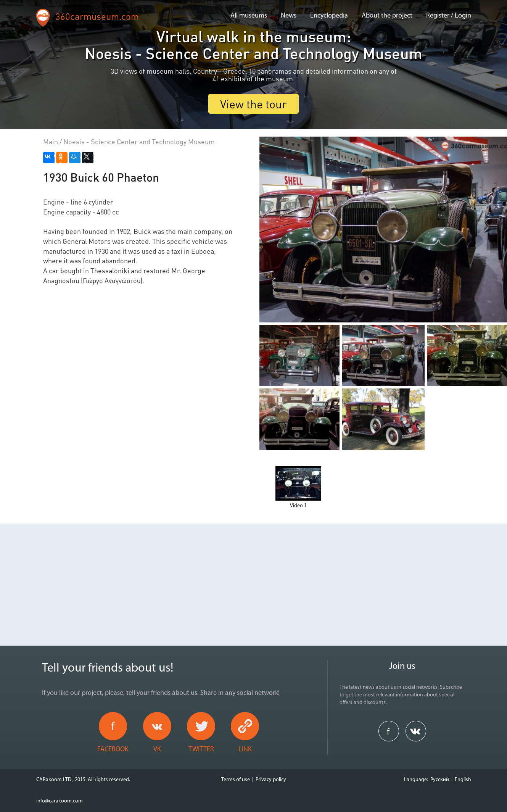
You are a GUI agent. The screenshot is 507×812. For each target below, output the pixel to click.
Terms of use (236, 780)
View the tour (253, 104)
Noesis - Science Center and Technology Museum (139, 141)
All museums (249, 16)
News (289, 16)
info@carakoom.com (60, 801)
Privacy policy (271, 780)
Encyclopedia (329, 16)
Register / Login (449, 16)
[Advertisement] (254, 577)
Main (51, 141)
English (463, 780)
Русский (440, 780)
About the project (387, 16)
